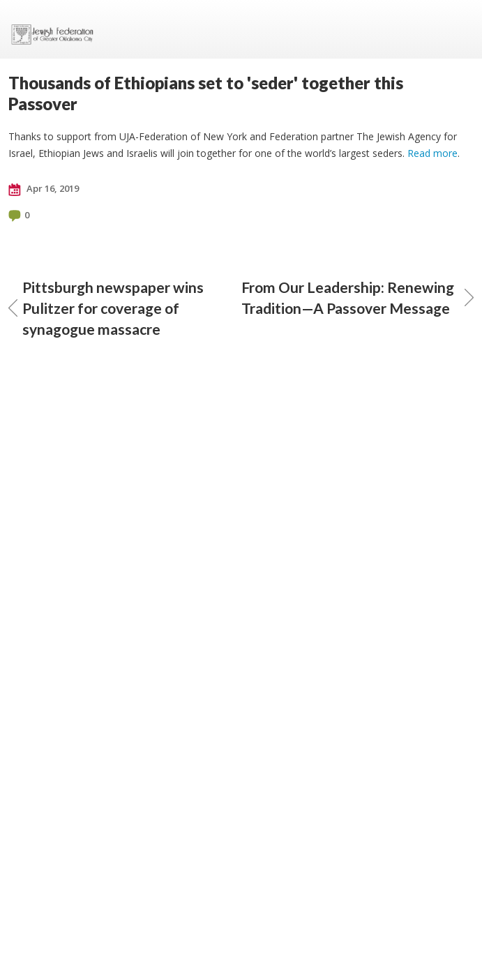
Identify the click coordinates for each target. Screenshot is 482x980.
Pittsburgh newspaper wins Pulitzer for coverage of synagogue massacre (106, 308)
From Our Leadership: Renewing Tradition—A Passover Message (358, 297)
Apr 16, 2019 (44, 189)
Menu (458, 29)
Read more (432, 153)
